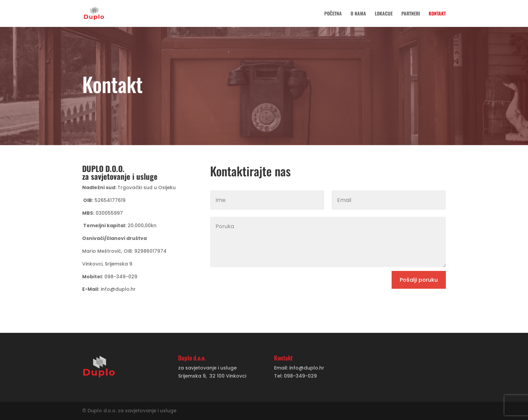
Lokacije (384, 14)
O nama (358, 14)
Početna (333, 14)
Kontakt (437, 14)
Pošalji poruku (419, 280)
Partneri (411, 14)
